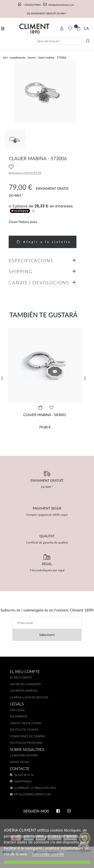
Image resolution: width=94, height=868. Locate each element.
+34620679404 (30, 5)
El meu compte (21, 678)
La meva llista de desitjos (29, 697)
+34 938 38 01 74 (22, 775)
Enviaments (19, 717)
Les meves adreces (24, 691)
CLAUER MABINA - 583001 (45, 415)
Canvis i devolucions (26, 723)
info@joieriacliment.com (59, 5)
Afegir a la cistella (43, 242)
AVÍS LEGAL (17, 710)
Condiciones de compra (27, 736)
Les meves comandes (25, 684)
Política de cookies (24, 730)
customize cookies (48, 854)
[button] (4, 378)
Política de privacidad (26, 743)
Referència (16, 173)
